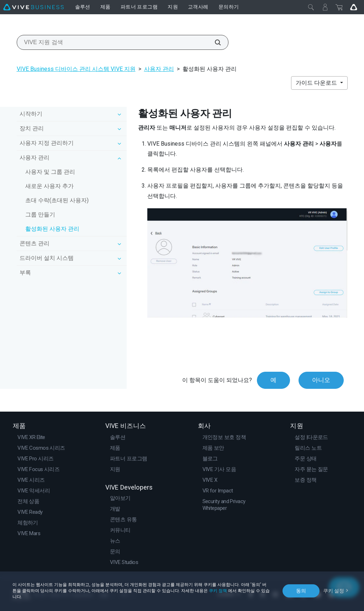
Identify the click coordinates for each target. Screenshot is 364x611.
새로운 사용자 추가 (49, 186)
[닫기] (311, 7)
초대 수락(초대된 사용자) (57, 200)
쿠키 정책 (218, 591)
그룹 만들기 (40, 215)
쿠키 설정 (334, 591)
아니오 (321, 380)
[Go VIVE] (354, 7)
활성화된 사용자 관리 (52, 229)
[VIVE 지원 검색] (214, 42)
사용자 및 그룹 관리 (50, 172)
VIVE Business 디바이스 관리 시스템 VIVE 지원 (76, 69)
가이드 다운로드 (317, 83)
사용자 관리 (159, 69)
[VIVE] (33, 7)
